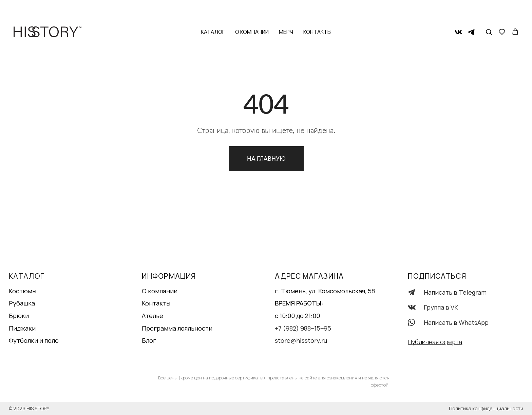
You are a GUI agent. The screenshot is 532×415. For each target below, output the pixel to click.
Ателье (153, 316)
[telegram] (471, 10)
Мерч (286, 10)
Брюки (19, 316)
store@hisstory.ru (301, 340)
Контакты (317, 10)
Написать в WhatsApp (456, 322)
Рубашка (22, 303)
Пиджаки (22, 328)
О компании (252, 10)
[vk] (459, 10)
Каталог (213, 10)
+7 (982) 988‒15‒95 (303, 328)
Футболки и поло (34, 340)
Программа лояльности (177, 328)
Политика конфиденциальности (486, 408)
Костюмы (23, 291)
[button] (489, 10)
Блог (149, 340)
